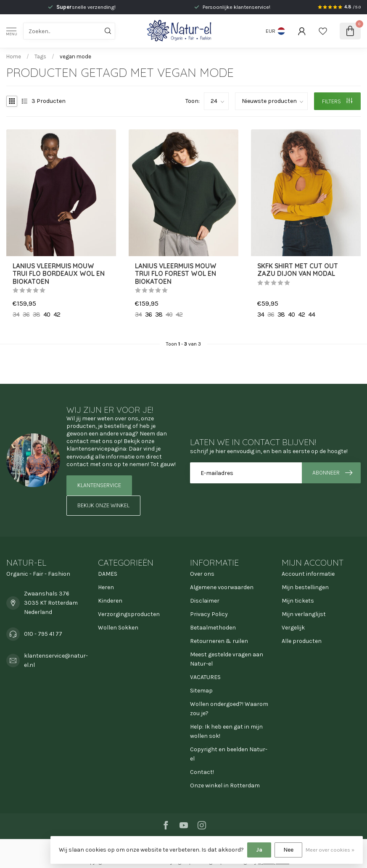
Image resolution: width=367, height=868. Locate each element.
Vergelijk (293, 628)
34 (16, 315)
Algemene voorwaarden (222, 587)
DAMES (108, 574)
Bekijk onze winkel (103, 505)
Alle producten (302, 641)
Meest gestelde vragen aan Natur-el (227, 659)
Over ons (202, 574)
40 (47, 315)
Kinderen (110, 601)
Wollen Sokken (118, 628)
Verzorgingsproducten (129, 614)
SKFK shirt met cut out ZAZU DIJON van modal (298, 270)
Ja (259, 850)
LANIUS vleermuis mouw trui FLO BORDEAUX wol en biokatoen (59, 274)
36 (26, 315)
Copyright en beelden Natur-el (229, 754)
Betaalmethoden (213, 628)
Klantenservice (99, 485)
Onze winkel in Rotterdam (225, 785)
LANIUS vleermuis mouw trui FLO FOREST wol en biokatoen (176, 274)
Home (14, 56)
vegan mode (75, 56)
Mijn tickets (298, 601)
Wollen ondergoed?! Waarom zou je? (229, 709)
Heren (106, 587)
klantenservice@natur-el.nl (56, 660)
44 (312, 315)
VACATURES (205, 677)
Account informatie (308, 574)
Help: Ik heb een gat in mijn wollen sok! (226, 731)
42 (57, 315)
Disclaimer (205, 601)
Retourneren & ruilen (219, 641)
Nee (288, 850)
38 (36, 315)
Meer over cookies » (330, 850)
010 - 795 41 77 (43, 634)
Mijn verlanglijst (304, 614)
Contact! (202, 772)
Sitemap (201, 691)
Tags (40, 56)
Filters (337, 101)
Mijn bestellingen (305, 587)
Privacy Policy (209, 614)
